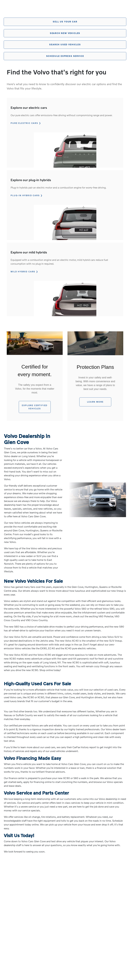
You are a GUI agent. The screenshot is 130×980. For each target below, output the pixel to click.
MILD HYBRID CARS (23, 272)
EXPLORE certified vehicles (35, 407)
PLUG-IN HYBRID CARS (25, 195)
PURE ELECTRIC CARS (24, 123)
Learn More (95, 402)
